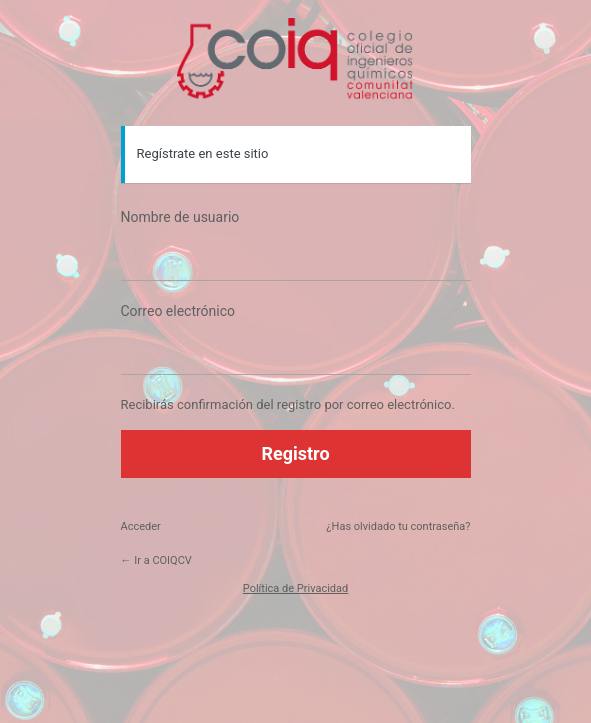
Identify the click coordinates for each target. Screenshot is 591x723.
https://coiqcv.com (296, 60)
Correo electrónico (178, 311)
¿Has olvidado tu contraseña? (398, 526)
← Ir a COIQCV (156, 560)
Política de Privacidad (295, 588)
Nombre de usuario (180, 217)
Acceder (141, 526)
